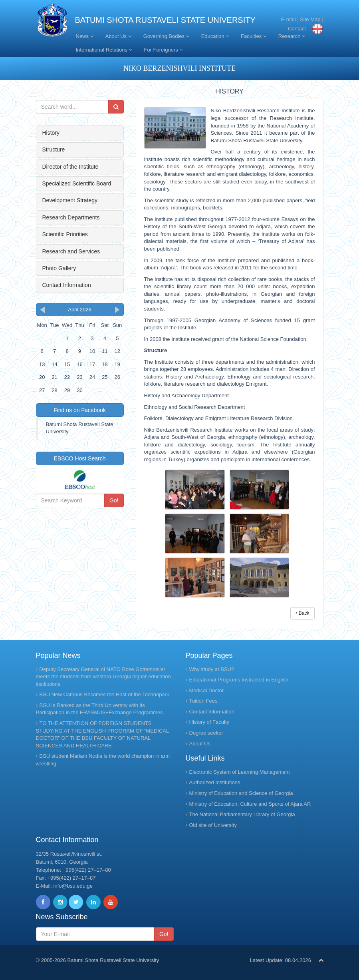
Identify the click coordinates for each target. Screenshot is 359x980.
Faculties (254, 36)
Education (215, 36)
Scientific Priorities (65, 234)
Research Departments (71, 217)
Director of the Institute (70, 167)
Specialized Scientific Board (77, 183)
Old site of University (213, 825)
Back (302, 613)
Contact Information (67, 285)
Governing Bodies (166, 36)
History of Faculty (209, 722)
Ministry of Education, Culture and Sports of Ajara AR (250, 804)
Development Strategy (70, 200)
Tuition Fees (203, 701)
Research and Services (71, 251)
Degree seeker (206, 733)
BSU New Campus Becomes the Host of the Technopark (104, 694)
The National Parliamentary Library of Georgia (242, 814)
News (85, 36)
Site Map (310, 19)
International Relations (104, 50)
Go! (114, 500)
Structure (54, 149)
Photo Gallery (59, 268)
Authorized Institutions (215, 782)
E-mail (289, 19)
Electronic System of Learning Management (240, 772)
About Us (118, 36)
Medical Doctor (207, 690)
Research (292, 36)
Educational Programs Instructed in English (239, 680)
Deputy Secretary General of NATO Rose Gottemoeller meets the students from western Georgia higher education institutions (103, 677)
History (51, 133)
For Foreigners (163, 50)
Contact (297, 29)
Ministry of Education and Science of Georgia (241, 793)
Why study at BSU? (212, 669)
